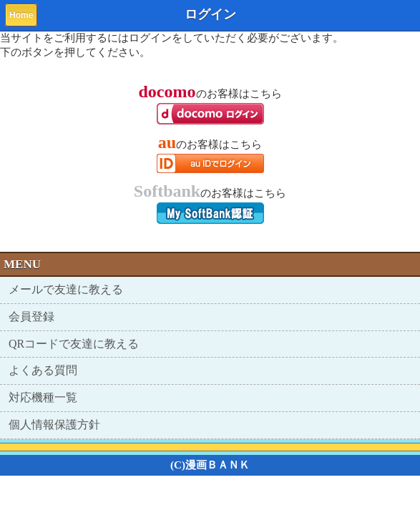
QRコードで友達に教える (74, 344)
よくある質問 (43, 370)
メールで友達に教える (66, 289)
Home (21, 15)
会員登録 (31, 317)
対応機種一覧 (43, 397)
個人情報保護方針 (54, 425)
